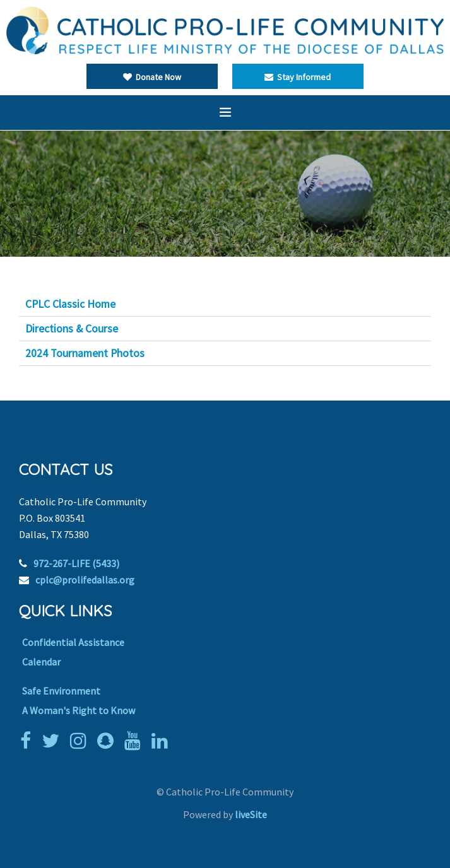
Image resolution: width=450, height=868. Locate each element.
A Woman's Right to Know (79, 710)
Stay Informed (298, 77)
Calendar (41, 662)
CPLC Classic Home (70, 304)
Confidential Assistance (73, 642)
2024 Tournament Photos (85, 353)
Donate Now (152, 77)
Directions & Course (72, 329)
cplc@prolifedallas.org (85, 580)
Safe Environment (61, 691)
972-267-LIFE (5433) (76, 563)
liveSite (251, 814)
